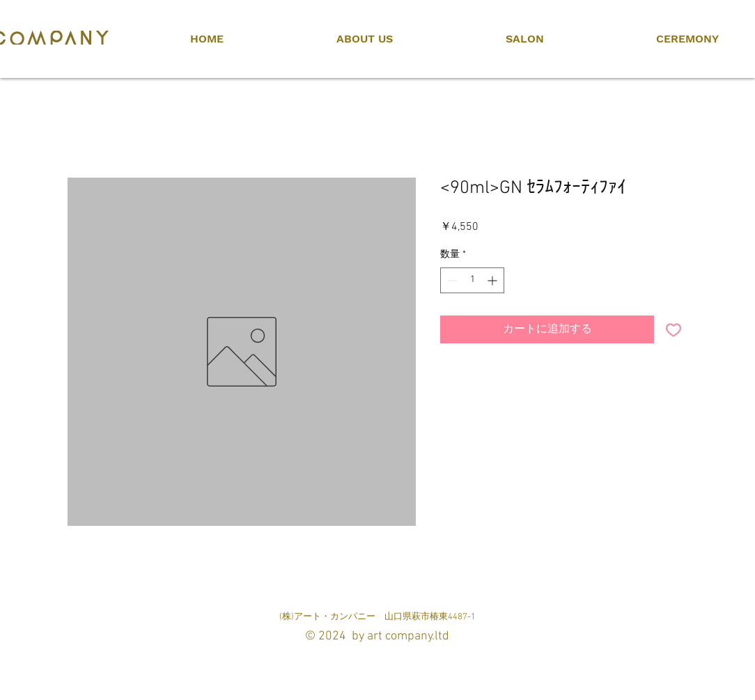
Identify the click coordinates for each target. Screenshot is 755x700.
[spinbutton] (472, 280)
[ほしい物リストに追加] (674, 329)
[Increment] (493, 280)
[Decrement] (451, 280)
